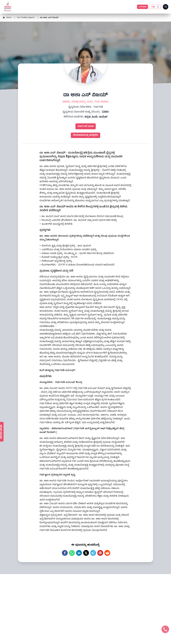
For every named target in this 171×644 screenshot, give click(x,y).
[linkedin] (79, 553)
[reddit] (107, 553)
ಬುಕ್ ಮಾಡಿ (142, 7)
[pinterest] (100, 553)
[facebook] (65, 553)
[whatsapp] (72, 553)
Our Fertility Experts (26, 18)
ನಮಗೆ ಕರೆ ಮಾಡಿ (86, 127)
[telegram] (93, 553)
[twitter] (86, 553)
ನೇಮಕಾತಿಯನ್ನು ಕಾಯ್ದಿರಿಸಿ (85, 135)
